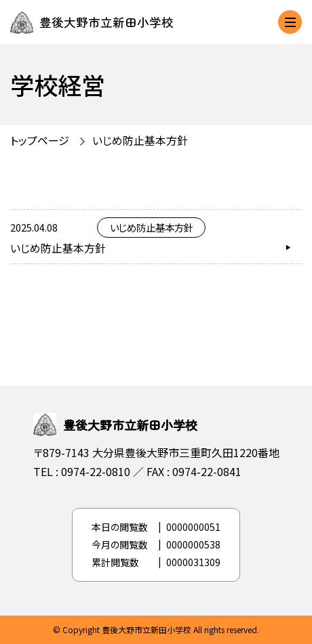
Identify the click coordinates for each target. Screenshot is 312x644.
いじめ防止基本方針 (140, 140)
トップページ (40, 140)
